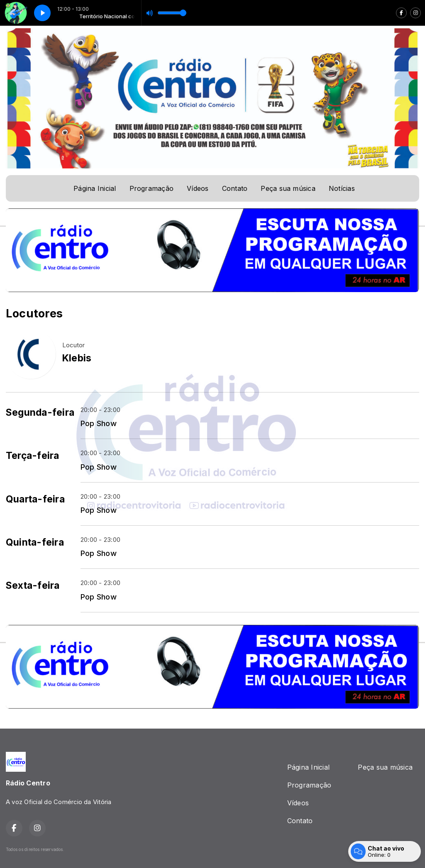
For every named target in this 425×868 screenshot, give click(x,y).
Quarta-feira (35, 499)
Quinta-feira (35, 542)
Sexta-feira (33, 585)
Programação (152, 188)
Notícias (342, 188)
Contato (235, 188)
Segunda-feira (40, 412)
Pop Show (99, 423)
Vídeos (198, 188)
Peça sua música (288, 188)
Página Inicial (95, 188)
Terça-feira (33, 456)
